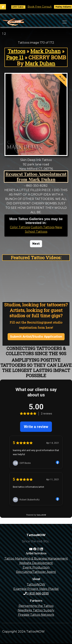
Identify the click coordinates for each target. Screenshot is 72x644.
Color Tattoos (20, 227)
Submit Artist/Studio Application (36, 337)
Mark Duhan (45, 51)
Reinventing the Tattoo (36, 606)
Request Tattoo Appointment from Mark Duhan (36, 177)
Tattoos (16, 51)
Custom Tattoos (43, 227)
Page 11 (15, 57)
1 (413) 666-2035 (36, 593)
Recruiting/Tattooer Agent (36, 572)
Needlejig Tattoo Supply (36, 610)
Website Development (36, 563)
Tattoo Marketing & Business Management (36, 559)
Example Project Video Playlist (36, 589)
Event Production (36, 567)
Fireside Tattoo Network (36, 615)
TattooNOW (36, 584)
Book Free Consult (42, 7)
